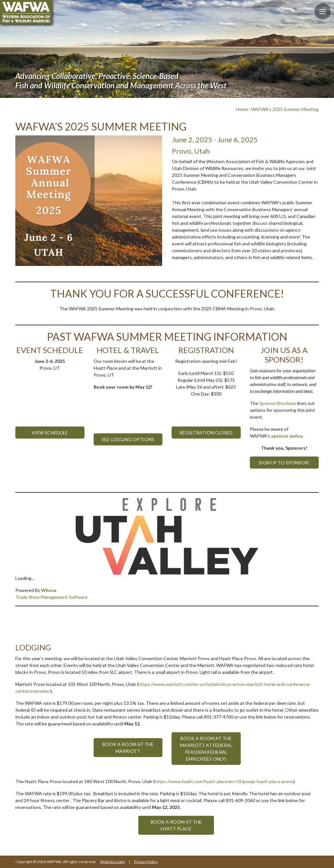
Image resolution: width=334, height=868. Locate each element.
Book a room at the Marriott (128, 748)
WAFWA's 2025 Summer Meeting (285, 109)
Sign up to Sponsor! (284, 463)
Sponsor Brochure (278, 403)
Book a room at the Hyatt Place (176, 825)
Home (242, 109)
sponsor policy (287, 436)
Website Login (113, 862)
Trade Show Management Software (52, 597)
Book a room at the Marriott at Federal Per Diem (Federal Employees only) (206, 749)
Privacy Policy (146, 862)
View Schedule (50, 433)
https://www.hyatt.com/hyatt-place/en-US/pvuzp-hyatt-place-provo (224, 781)
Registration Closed (206, 433)
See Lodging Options (128, 439)
